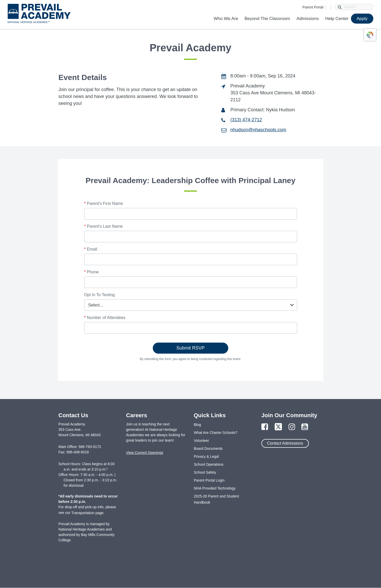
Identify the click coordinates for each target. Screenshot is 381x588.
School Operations (209, 464)
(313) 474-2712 (246, 120)
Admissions (308, 19)
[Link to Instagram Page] (292, 427)
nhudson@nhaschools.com (258, 130)
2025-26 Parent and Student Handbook (216, 499)
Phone (92, 272)
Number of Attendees (105, 318)
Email (91, 249)
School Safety (205, 472)
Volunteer (201, 441)
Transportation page (87, 513)
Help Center (337, 19)
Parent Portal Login (209, 480)
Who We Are (226, 19)
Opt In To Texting (99, 295)
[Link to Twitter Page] (278, 427)
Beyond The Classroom (267, 19)
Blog (197, 425)
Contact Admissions (285, 443)
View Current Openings (145, 453)
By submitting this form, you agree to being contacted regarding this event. (191, 359)
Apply (362, 19)
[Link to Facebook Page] (265, 427)
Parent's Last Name (104, 226)
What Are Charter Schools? (216, 433)
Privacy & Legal (206, 456)
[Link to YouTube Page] (305, 427)
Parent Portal (313, 7)
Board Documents (208, 449)
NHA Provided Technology (215, 488)
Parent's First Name (104, 203)
